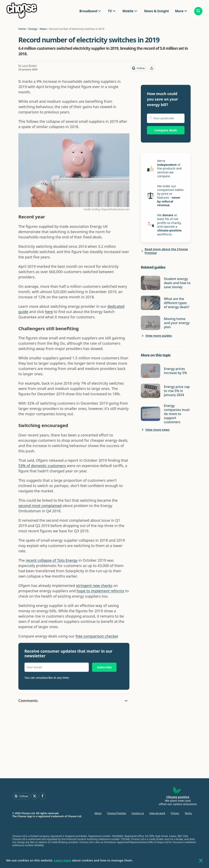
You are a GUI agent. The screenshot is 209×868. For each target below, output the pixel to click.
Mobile (128, 11)
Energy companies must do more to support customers (177, 414)
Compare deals (166, 130)
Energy (33, 29)
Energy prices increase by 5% (175, 371)
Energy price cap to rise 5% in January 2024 (177, 391)
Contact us (138, 813)
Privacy (175, 813)
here (49, 312)
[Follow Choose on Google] (138, 68)
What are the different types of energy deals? (177, 303)
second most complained (40, 506)
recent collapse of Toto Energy (52, 560)
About (98, 813)
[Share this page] (152, 68)
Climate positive (178, 797)
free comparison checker (97, 636)
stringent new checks (94, 586)
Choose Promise (117, 813)
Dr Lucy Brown (28, 65)
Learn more (63, 860)
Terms (188, 813)
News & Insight (156, 11)
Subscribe (104, 667)
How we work (157, 813)
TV (110, 11)
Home (22, 29)
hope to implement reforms (100, 591)
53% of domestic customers (42, 466)
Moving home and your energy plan (177, 323)
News (43, 29)
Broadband (88, 11)
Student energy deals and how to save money (177, 283)
